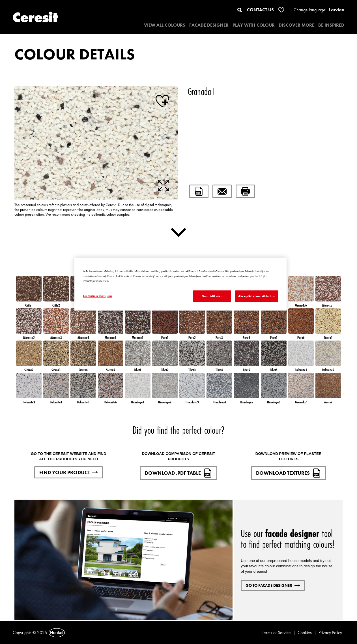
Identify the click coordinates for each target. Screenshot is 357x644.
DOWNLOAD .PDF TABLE (178, 473)
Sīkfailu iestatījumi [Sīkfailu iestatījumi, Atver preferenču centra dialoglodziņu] (97, 296)
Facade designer (209, 25)
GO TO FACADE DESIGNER (273, 585)
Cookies (305, 633)
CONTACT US (260, 10)
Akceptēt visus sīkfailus (257, 296)
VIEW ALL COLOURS (165, 25)
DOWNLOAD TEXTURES (289, 473)
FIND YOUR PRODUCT (69, 472)
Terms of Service (276, 633)
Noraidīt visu (212, 296)
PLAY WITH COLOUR (254, 25)
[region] (180, 284)
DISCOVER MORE (296, 25)
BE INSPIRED (331, 25)
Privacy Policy (330, 633)
